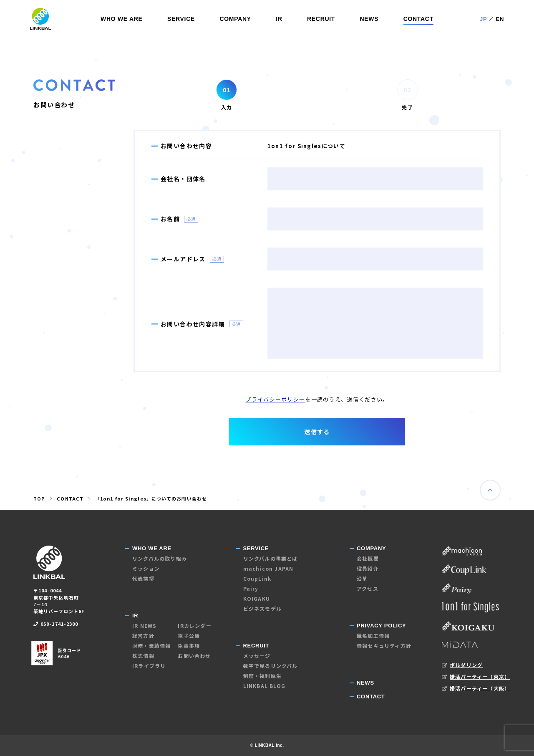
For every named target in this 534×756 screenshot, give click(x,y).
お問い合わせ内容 (186, 146)
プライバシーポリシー (275, 399)
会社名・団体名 (183, 179)
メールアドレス (183, 259)
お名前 (170, 219)
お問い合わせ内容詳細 (193, 324)
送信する (317, 432)
